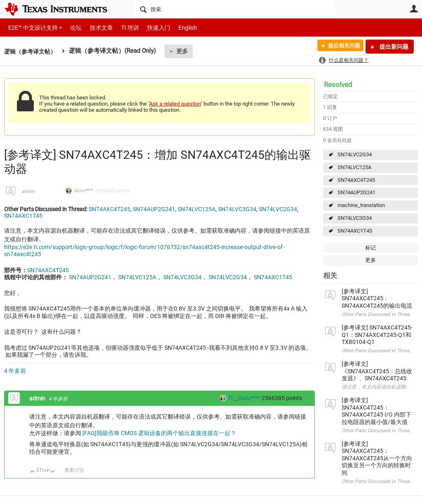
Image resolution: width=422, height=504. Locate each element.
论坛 (71, 27)
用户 (414, 9)
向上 (33, 472)
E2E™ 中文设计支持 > (33, 27)
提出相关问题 (341, 47)
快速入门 (150, 27)
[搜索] (234, 9)
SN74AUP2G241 (356, 192)
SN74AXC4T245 (356, 180)
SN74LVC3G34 (355, 218)
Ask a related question (175, 104)
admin (28, 191)
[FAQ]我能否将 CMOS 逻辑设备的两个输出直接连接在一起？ (159, 433)
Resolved (338, 85)
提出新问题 (393, 47)
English (178, 27)
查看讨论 (74, 470)
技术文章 (96, 27)
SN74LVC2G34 (355, 154)
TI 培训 (123, 27)
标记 (370, 248)
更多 (186, 51)
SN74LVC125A (354, 167)
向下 (53, 472)
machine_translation (361, 205)
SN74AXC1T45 (355, 231)
